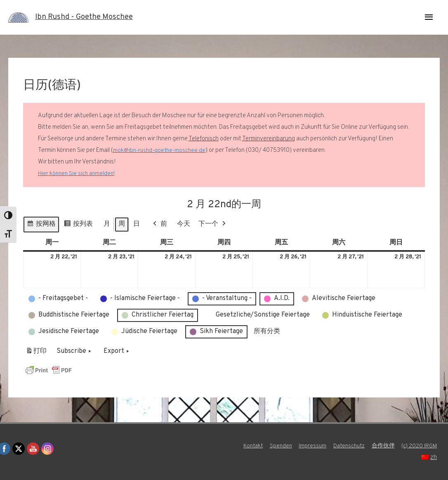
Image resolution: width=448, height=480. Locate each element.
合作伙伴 (427, 446)
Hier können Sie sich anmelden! (78, 174)
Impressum (352, 446)
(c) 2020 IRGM (397, 458)
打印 (36, 353)
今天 (184, 224)
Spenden (318, 446)
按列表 (78, 226)
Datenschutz (390, 446)
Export (117, 352)
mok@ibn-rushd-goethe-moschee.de (161, 150)
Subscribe (75, 352)
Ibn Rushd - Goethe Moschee (89, 17)
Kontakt (289, 446)
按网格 (41, 226)
